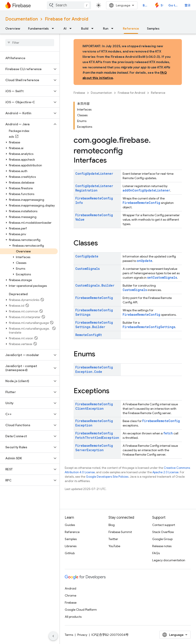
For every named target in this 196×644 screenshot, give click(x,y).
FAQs (156, 553)
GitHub (70, 553)
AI (65, 28)
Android (70, 588)
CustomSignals (88, 269)
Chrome (70, 595)
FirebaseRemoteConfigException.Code (94, 369)
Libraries (71, 546)
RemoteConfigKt (89, 335)
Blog (146, 5)
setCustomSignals (162, 277)
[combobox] (69, 5)
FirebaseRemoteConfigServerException (94, 448)
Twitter (113, 539)
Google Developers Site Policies (107, 477)
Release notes (162, 546)
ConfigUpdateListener (94, 174)
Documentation (22, 19)
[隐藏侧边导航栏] (53, 636)
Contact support (164, 525)
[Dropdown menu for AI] (72, 28)
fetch (168, 433)
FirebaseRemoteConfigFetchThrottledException (97, 435)
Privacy (82, 635)
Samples (153, 28)
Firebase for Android (67, 19)
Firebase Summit (120, 532)
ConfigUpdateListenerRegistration (94, 188)
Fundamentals (38, 28)
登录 (188, 5)
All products (73, 617)
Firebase (79, 93)
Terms (69, 635)
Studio (162, 5)
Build (85, 28)
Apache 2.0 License (166, 472)
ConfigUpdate (87, 256)
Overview (13, 28)
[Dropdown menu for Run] (114, 28)
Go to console (174, 5)
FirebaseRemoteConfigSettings (149, 327)
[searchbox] (30, 43)
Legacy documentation (169, 560)
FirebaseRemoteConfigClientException (94, 406)
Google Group (162, 539)
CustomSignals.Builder (95, 285)
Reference (158, 93)
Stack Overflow (163, 532)
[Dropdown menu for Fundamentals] (54, 28)
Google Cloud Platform (81, 610)
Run (106, 28)
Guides (70, 525)
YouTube (114, 546)
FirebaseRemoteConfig (141, 203)
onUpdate (145, 261)
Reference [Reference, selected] (131, 28)
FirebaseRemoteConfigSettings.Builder (94, 325)
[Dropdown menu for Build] (94, 28)
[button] (26, 69)
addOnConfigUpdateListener (146, 190)
